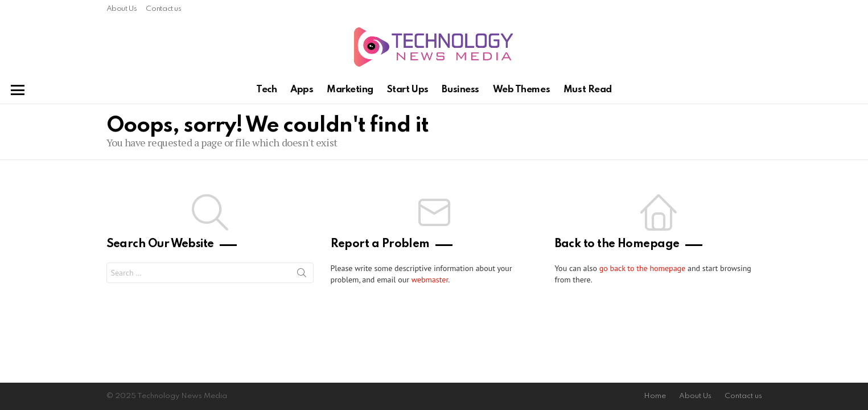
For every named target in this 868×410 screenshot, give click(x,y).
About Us (122, 9)
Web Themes (522, 90)
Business (460, 90)
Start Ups (408, 90)
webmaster (430, 280)
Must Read (588, 90)
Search (302, 275)
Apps (302, 90)
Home (655, 396)
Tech (266, 90)
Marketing (350, 90)
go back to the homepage (642, 268)
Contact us (163, 9)
